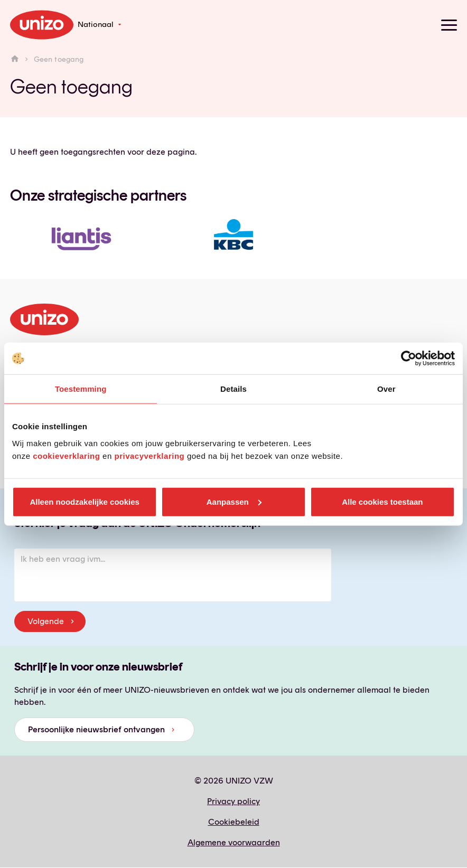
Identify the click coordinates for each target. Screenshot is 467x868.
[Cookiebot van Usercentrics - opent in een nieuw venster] (409, 358)
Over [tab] (386, 389)
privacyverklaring (149, 455)
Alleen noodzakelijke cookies (85, 501)
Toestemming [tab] (81, 389)
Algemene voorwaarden (234, 842)
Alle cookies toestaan (382, 501)
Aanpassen (234, 501)
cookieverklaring (66, 455)
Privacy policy (233, 801)
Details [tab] (233, 389)
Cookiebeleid (234, 822)
